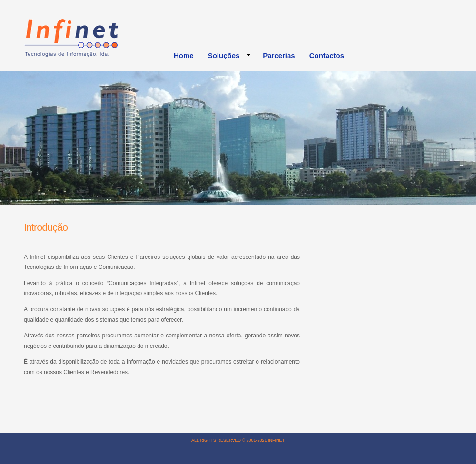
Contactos (327, 55)
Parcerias (279, 55)
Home (184, 55)
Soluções (226, 56)
